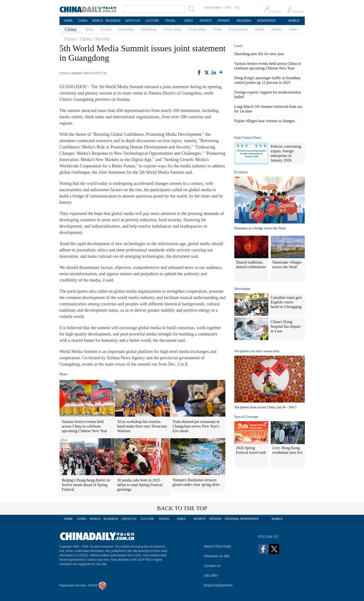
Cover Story (197, 29)
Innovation (126, 29)
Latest (238, 46)
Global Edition (213, 8)
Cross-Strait (172, 29)
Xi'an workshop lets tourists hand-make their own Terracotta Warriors (142, 426)
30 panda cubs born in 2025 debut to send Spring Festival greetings (140, 485)
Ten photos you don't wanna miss (257, 351)
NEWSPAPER (266, 21)
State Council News (248, 138)
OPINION (224, 21)
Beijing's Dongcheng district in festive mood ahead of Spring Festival (86, 485)
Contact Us (212, 566)
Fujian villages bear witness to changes (265, 121)
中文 (237, 8)
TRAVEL (170, 21)
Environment (238, 29)
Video (293, 29)
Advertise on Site (217, 556)
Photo (217, 29)
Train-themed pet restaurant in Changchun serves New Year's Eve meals (196, 426)
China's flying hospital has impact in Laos (286, 326)
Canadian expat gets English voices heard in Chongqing (286, 302)
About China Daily (218, 546)
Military (277, 29)
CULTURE (152, 21)
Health (259, 29)
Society (106, 29)
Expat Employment (218, 585)
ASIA (228, 8)
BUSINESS (113, 21)
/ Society (101, 39)
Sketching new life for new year (259, 54)
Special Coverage (246, 417)
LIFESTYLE (133, 21)
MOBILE (294, 21)
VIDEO (189, 21)
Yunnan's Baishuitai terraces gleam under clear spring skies (196, 482)
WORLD (97, 21)
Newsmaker (242, 289)
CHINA (83, 21)
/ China (84, 39)
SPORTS (206, 21)
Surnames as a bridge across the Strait (260, 228)
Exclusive (241, 172)
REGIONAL (244, 21)
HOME (68, 21)
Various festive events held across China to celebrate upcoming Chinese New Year (85, 426)
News (89, 29)
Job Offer (211, 575)
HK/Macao (149, 29)
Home (70, 39)
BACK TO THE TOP (182, 508)
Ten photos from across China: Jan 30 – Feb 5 (266, 407)
